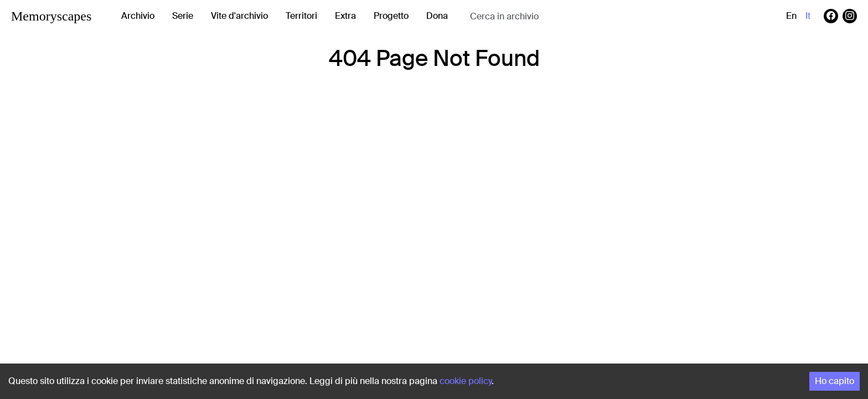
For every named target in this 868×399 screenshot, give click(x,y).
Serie (183, 16)
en (791, 16)
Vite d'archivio (239, 16)
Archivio (138, 16)
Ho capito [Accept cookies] (835, 381)
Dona (437, 16)
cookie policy (466, 381)
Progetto (391, 16)
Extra (345, 16)
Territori (301, 16)
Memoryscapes (51, 16)
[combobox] (558, 16)
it (808, 16)
